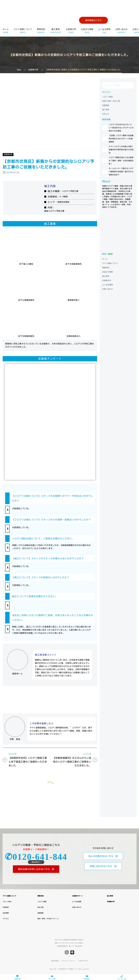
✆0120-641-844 (36, 857)
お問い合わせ (121, 31)
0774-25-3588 (64, 943)
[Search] (118, 85)
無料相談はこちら (93, 20)
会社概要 (6, 913)
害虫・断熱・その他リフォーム (48, 919)
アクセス (6, 919)
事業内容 (41, 31)
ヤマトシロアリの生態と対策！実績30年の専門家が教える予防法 (125, 156)
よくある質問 (104, 31)
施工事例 (55, 31)
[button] (8, 498)
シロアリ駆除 (42, 902)
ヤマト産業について (23, 31)
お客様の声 (71, 31)
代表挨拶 (6, 907)
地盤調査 (40, 913)
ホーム (6, 31)
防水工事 (40, 907)
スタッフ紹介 (7, 902)
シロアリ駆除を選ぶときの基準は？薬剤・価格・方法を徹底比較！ (125, 168)
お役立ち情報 (87, 31)
